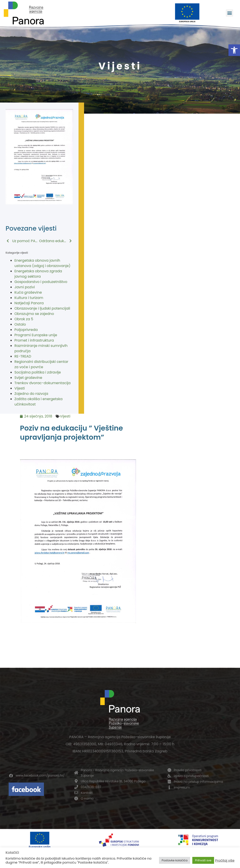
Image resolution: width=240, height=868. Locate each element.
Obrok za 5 (24, 319)
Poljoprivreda (26, 330)
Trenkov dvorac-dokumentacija (42, 383)
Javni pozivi (25, 287)
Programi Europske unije (36, 335)
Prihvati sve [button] (203, 860)
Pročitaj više (225, 860)
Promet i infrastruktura (34, 340)
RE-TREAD (23, 356)
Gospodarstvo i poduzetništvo (41, 282)
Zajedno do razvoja (31, 394)
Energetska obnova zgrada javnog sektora (38, 274)
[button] (234, 50)
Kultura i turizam (29, 298)
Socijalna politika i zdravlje (38, 372)
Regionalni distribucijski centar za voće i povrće (41, 364)
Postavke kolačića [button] (175, 860)
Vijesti (20, 388)
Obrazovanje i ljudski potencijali (42, 308)
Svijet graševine (28, 378)
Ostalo (20, 324)
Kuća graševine (28, 292)
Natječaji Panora (29, 303)
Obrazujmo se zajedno (34, 314)
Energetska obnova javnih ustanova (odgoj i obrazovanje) (42, 263)
